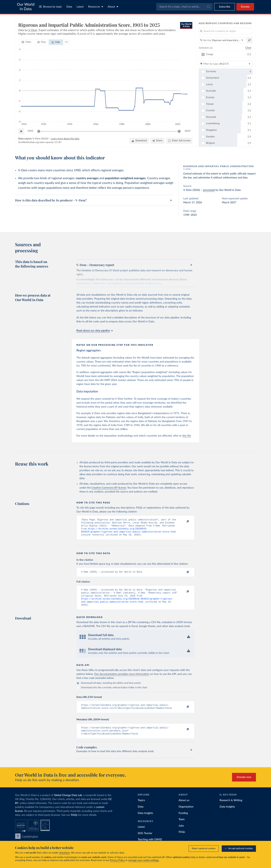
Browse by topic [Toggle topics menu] (50, 7)
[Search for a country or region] (226, 31)
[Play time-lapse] (21, 131)
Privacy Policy (117, 860)
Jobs (181, 832)
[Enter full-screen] (179, 141)
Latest (80, 7)
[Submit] (208, 7)
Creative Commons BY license (109, 488)
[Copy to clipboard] (184, 522)
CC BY (58, 142)
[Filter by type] (226, 64)
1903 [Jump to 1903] (30, 131)
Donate (245, 7)
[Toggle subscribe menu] (225, 7)
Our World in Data (26, 7)
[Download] (139, 141)
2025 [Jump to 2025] (188, 131)
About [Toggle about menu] (113, 7)
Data (69, 7)
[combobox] (184, 7)
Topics (141, 807)
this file (187, 436)
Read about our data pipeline (94, 331)
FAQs (74, 822)
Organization (186, 814)
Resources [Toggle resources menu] (96, 7)
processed (209, 190)
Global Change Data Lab (68, 802)
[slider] (39, 131)
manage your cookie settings (143, 860)
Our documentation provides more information (122, 679)
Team (182, 826)
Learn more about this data (65, 139)
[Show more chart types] (66, 42)
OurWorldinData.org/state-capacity (36, 142)
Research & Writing (231, 807)
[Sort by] (222, 40)
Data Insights (145, 820)
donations (65, 853)
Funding (183, 820)
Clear (248, 48)
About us (184, 807)
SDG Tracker (145, 840)
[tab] (26, 42)
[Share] (158, 141)
